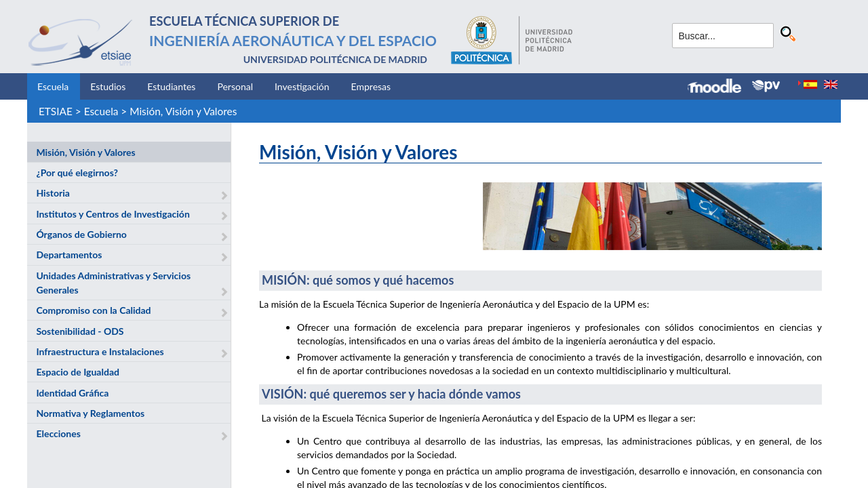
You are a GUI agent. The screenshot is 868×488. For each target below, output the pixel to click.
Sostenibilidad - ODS (80, 331)
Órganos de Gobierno (81, 234)
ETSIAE (56, 111)
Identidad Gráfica (72, 393)
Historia (53, 193)
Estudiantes (171, 86)
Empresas (371, 86)
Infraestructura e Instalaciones (100, 351)
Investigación (302, 86)
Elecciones (58, 433)
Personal (235, 86)
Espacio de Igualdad (78, 372)
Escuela (53, 86)
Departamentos (69, 255)
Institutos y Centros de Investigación (113, 214)
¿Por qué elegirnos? (77, 172)
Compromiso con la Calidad (93, 310)
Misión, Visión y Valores (183, 111)
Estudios (108, 86)
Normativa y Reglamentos (90, 413)
